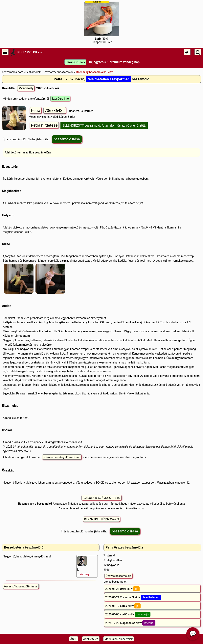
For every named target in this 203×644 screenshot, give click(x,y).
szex (65, 261)
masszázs (90, 331)
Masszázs (163, 483)
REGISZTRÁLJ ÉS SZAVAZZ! (101, 519)
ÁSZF (74, 639)
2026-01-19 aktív (123, 606)
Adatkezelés (91, 639)
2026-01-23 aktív (122, 589)
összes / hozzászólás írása (21, 586)
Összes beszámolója (118, 576)
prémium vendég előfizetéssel (62, 457)
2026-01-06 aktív (128, 614)
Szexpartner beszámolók (58, 72)
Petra (36, 111)
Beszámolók (33, 72)
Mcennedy (26, 88)
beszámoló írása (67, 139)
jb (83, 566)
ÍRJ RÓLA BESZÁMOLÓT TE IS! (101, 498)
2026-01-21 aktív (133, 597)
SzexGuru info (60, 99)
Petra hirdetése (44, 125)
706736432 (55, 111)
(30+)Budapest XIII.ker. (102, 22)
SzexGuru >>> (75, 62)
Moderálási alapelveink (119, 639)
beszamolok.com (13, 72)
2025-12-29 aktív (130, 623)
